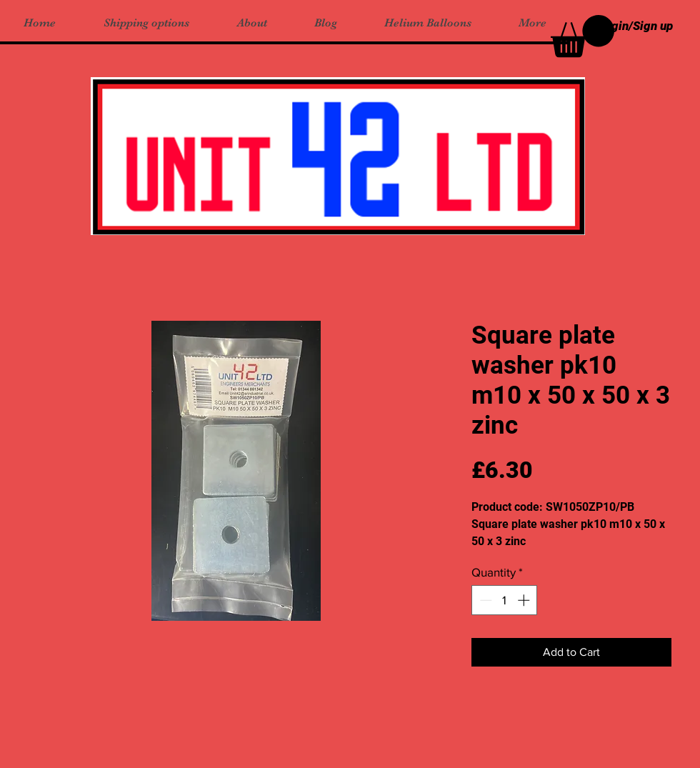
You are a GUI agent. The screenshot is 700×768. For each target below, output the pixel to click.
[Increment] (525, 600)
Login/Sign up (636, 26)
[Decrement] (484, 600)
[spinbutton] (505, 600)
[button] (582, 36)
